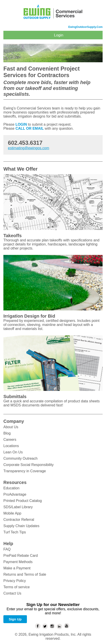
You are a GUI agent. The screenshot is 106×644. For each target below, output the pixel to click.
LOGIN (21, 124)
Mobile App (12, 513)
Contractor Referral (19, 520)
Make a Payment (17, 568)
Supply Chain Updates (21, 526)
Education (11, 488)
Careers (10, 440)
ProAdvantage (15, 494)
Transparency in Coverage (25, 471)
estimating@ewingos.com (29, 148)
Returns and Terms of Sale (25, 574)
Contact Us (12, 593)
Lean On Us (13, 452)
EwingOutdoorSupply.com (85, 27)
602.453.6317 (25, 143)
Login (59, 35)
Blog (7, 433)
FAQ (7, 549)
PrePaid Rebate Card (21, 556)
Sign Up (15, 619)
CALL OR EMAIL (29, 128)
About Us (11, 427)
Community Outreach (20, 458)
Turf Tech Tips (15, 532)
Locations (11, 446)
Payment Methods (18, 562)
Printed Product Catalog (23, 501)
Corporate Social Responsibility (28, 465)
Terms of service (16, 587)
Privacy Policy (15, 581)
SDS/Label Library (18, 507)
